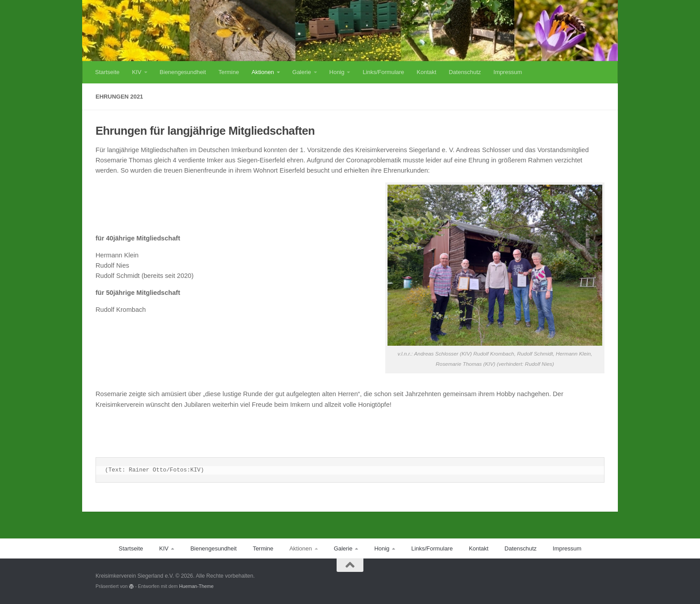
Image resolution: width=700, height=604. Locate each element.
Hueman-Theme (196, 586)
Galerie (302, 72)
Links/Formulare (383, 72)
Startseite (107, 72)
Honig (337, 72)
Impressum (508, 72)
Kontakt (426, 72)
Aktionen (262, 72)
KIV (137, 72)
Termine (229, 72)
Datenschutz (465, 72)
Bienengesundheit (183, 72)
